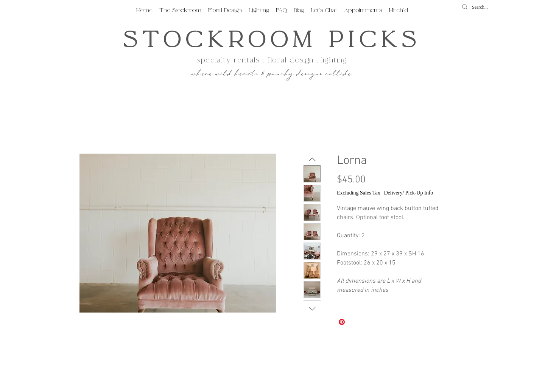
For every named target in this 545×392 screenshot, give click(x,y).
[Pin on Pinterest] (342, 322)
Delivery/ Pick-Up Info (408, 193)
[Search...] (482, 7)
